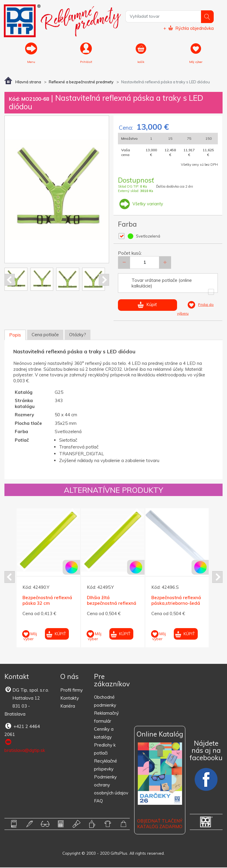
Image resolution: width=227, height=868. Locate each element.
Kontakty (70, 698)
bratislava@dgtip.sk (25, 746)
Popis (15, 335)
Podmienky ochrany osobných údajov (111, 785)
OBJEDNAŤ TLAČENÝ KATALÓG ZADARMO (160, 824)
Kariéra (68, 706)
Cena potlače (45, 335)
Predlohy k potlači (105, 750)
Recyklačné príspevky (106, 765)
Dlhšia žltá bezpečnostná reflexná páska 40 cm (112, 604)
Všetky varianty (141, 204)
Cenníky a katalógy (104, 734)
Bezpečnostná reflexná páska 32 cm (47, 601)
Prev (10, 280)
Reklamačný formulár (106, 718)
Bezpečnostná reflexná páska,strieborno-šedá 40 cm (176, 604)
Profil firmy (72, 690)
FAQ (98, 801)
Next (104, 280)
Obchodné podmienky (105, 702)
